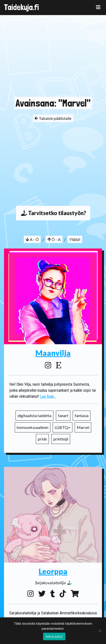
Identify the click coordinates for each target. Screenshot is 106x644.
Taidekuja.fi (21, 7)
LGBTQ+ (63, 427)
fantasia (82, 415)
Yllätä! (75, 239)
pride (42, 439)
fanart (63, 415)
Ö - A (54, 239)
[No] (100, 631)
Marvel (83, 427)
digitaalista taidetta (34, 415)
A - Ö (32, 239)
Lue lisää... (48, 396)
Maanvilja (53, 353)
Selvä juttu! (54, 636)
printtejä (61, 439)
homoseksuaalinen (33, 427)
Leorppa (53, 570)
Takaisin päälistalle (53, 118)
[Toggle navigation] (98, 7)
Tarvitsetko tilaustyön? (53, 213)
